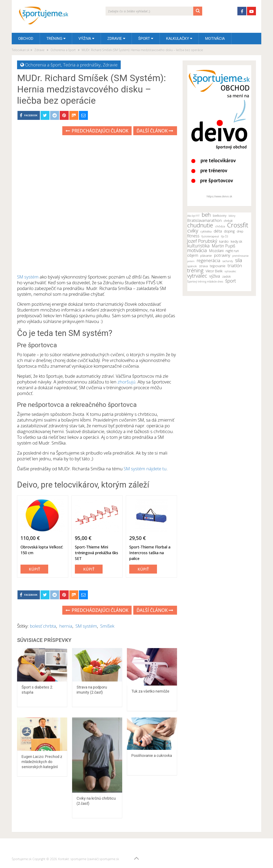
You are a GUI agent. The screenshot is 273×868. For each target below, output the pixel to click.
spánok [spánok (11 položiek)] (192, 266)
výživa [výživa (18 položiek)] (215, 276)
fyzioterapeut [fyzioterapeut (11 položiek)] (210, 236)
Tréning (54, 38)
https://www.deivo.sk (219, 196)
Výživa (85, 38)
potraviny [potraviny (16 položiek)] (222, 255)
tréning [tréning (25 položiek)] (195, 270)
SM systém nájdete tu (145, 469)
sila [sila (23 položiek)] (239, 260)
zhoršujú (126, 382)
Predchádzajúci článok (97, 131)
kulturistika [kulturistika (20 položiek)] (198, 246)
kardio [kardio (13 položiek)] (224, 241)
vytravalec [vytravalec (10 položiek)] (230, 271)
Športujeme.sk (22, 859)
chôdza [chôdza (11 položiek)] (220, 226)
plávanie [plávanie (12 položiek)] (206, 256)
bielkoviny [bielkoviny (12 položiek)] (220, 216)
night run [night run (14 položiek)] (232, 251)
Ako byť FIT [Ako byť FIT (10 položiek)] (193, 216)
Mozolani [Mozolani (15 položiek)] (216, 251)
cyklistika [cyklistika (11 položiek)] (206, 231)
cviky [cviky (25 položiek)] (193, 231)
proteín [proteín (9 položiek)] (191, 261)
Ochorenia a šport (43, 65)
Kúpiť (34, 569)
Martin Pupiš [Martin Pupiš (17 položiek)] (224, 246)
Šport (144, 38)
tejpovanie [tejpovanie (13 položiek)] (218, 266)
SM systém (28, 277)
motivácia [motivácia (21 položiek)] (197, 250)
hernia (66, 626)
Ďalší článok (155, 131)
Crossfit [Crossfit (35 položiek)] (238, 225)
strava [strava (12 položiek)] (203, 266)
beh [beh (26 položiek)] (206, 215)
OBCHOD (26, 38)
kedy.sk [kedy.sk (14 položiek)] (237, 241)
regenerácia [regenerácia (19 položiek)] (208, 260)
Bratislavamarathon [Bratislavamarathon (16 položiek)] (204, 220)
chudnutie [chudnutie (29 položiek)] (200, 225)
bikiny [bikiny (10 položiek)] (232, 216)
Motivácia (215, 38)
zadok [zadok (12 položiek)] (227, 276)
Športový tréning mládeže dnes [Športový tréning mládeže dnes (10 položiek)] (205, 282)
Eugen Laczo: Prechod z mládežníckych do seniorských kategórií (42, 762)
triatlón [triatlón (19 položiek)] (235, 265)
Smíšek (107, 626)
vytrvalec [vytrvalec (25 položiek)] (197, 276)
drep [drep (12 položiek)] (240, 231)
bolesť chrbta (43, 626)
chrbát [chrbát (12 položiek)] (228, 221)
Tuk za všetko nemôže (150, 691)
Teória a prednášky (82, 65)
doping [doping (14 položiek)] (229, 231)
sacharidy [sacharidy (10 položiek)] (228, 261)
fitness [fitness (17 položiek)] (193, 236)
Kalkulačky (178, 38)
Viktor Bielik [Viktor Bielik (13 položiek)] (214, 271)
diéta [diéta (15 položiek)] (218, 231)
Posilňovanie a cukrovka (152, 755)
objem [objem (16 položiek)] (193, 255)
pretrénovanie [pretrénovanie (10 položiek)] (240, 256)
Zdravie (115, 38)
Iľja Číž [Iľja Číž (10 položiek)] (225, 236)
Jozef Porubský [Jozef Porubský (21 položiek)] (202, 241)
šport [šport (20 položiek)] (231, 281)
